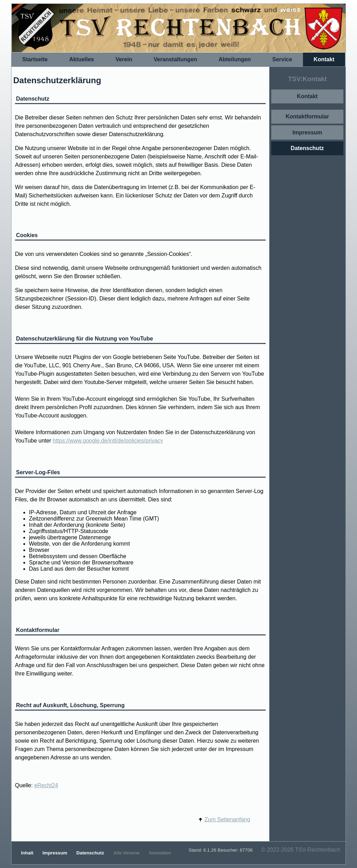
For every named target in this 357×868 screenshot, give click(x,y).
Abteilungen (235, 59)
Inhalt (28, 853)
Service (282, 59)
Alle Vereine (127, 853)
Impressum (307, 132)
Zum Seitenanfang (227, 819)
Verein (124, 59)
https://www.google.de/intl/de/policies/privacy (108, 441)
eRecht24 (46, 785)
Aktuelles (81, 59)
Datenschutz (307, 148)
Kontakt (324, 59)
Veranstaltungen (175, 59)
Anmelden (160, 853)
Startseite (35, 59)
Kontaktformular (307, 116)
